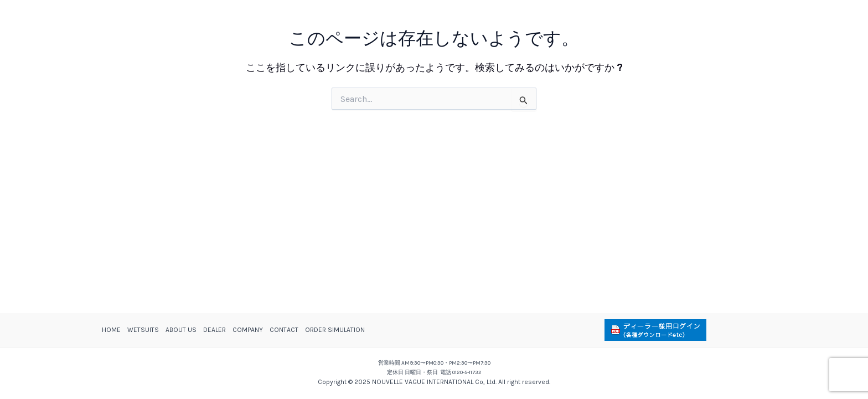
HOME (111, 330)
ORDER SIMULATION (335, 330)
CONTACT (284, 330)
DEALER (215, 330)
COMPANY (248, 330)
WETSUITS (143, 330)
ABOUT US (181, 330)
